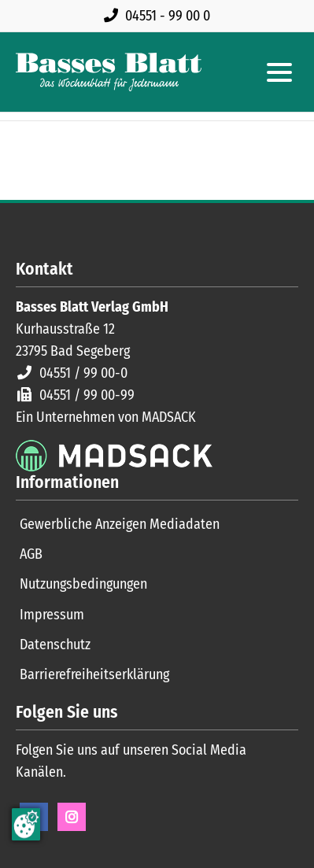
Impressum (52, 615)
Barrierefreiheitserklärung (94, 674)
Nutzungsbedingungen (83, 584)
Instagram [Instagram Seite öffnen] (72, 817)
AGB (31, 554)
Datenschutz (55, 645)
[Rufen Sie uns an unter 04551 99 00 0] (160, 16)
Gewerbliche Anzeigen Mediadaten (120, 524)
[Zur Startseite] (109, 72)
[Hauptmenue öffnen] (279, 72)
